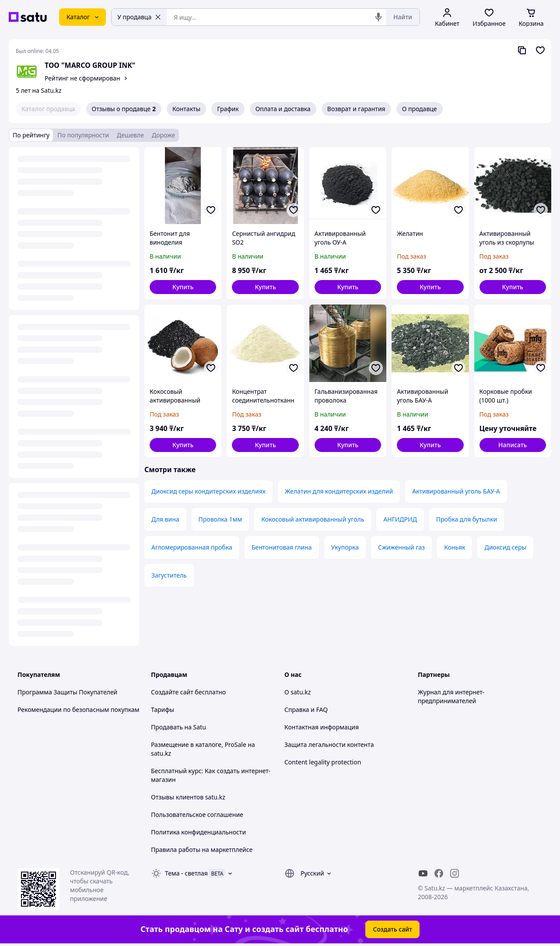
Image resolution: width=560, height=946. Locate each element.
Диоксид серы (505, 547)
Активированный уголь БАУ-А (456, 491)
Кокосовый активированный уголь (313, 519)
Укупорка (345, 547)
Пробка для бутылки (467, 519)
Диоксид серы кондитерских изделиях (208, 491)
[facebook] (439, 873)
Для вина (165, 519)
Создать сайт (392, 929)
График (228, 109)
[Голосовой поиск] (378, 17)
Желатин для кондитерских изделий (339, 491)
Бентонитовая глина (282, 547)
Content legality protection (323, 762)
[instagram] (455, 873)
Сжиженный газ (401, 547)
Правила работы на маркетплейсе (202, 850)
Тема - (186, 873)
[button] (183, 287)
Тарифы (163, 709)
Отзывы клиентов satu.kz (188, 797)
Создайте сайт (172, 692)
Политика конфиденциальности (198, 832)
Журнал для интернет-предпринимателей (451, 696)
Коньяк (455, 547)
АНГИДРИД (400, 519)
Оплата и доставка (283, 109)
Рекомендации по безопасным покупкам (78, 709)
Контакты (186, 109)
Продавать (167, 727)
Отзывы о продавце (124, 109)
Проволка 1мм (220, 519)
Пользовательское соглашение (197, 815)
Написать (513, 445)
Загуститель (169, 575)
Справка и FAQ (306, 709)
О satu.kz (297, 692)
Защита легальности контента (329, 745)
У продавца (139, 17)
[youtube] (423, 873)
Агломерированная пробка (192, 547)
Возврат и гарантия (356, 109)
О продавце (420, 109)
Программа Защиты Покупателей (67, 692)
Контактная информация (322, 727)
